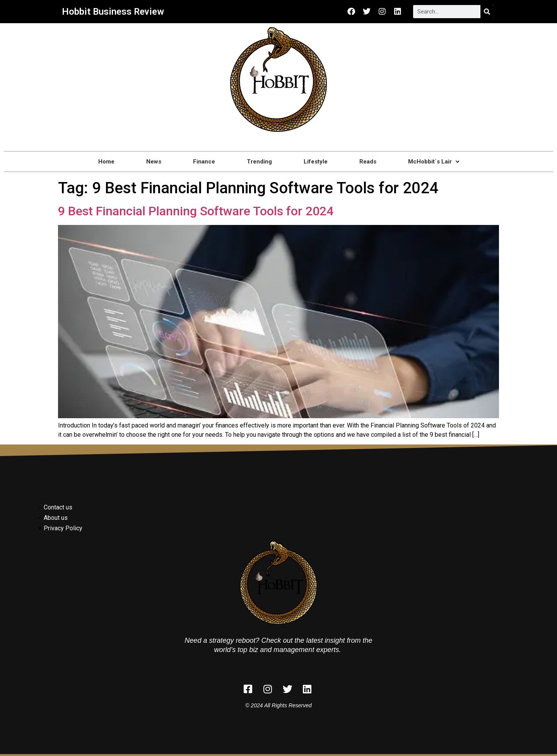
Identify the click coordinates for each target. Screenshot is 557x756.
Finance (204, 162)
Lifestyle (316, 162)
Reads (368, 162)
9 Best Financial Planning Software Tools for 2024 (196, 211)
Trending (259, 162)
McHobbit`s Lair (434, 162)
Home (106, 162)
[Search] (487, 12)
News (154, 162)
